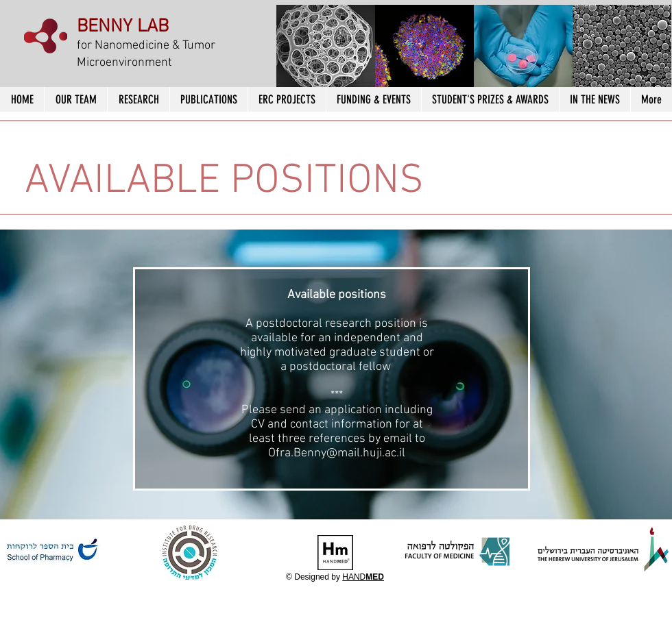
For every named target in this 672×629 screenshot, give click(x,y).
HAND (363, 577)
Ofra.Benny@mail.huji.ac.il (337, 453)
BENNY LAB (123, 27)
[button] (326, 48)
